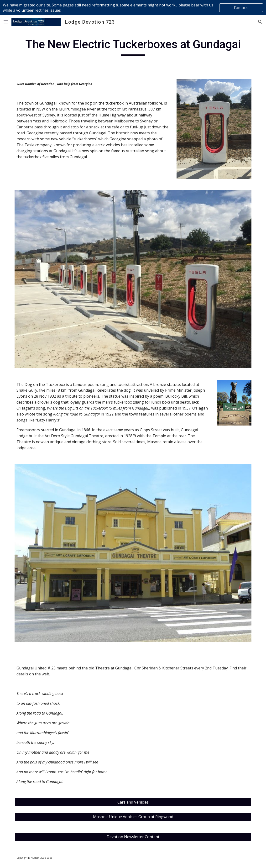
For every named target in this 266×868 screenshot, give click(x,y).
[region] (133, 8)
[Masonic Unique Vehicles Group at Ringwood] (133, 817)
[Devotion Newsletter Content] (133, 837)
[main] (133, 47)
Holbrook (58, 121)
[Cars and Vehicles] (133, 802)
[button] (6, 22)
